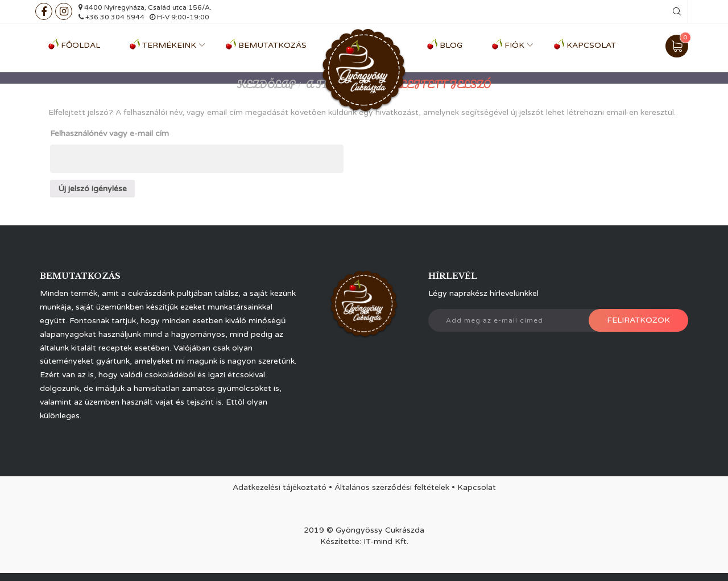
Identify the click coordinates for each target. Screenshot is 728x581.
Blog (451, 45)
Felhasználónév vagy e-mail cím (109, 133)
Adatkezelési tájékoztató (280, 487)
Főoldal (80, 45)
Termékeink (169, 45)
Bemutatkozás (272, 45)
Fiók (514, 45)
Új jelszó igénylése (92, 189)
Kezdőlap (266, 84)
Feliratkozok (638, 320)
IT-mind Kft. (386, 541)
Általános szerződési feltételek (392, 487)
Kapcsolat (591, 45)
